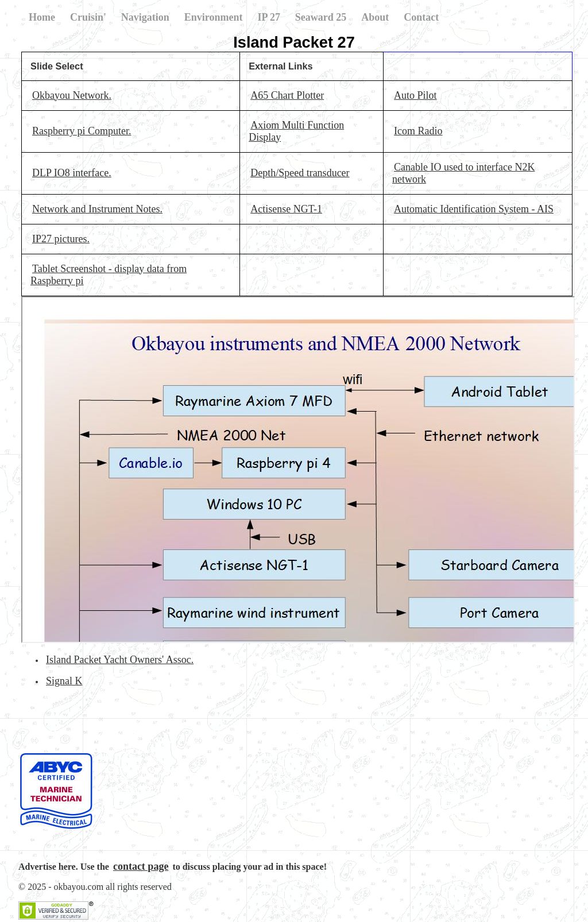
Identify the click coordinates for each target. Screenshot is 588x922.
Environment (214, 17)
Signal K (64, 681)
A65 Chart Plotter (287, 95)
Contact (421, 17)
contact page (141, 866)
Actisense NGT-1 (286, 209)
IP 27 (269, 17)
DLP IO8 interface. (72, 173)
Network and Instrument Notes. (97, 209)
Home (42, 17)
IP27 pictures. (61, 239)
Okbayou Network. (72, 95)
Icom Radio (418, 131)
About (375, 17)
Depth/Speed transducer (300, 173)
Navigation (145, 17)
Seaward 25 (321, 17)
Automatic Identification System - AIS (474, 209)
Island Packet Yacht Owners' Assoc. (120, 660)
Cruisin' (88, 17)
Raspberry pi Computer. (82, 131)
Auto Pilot (415, 95)
